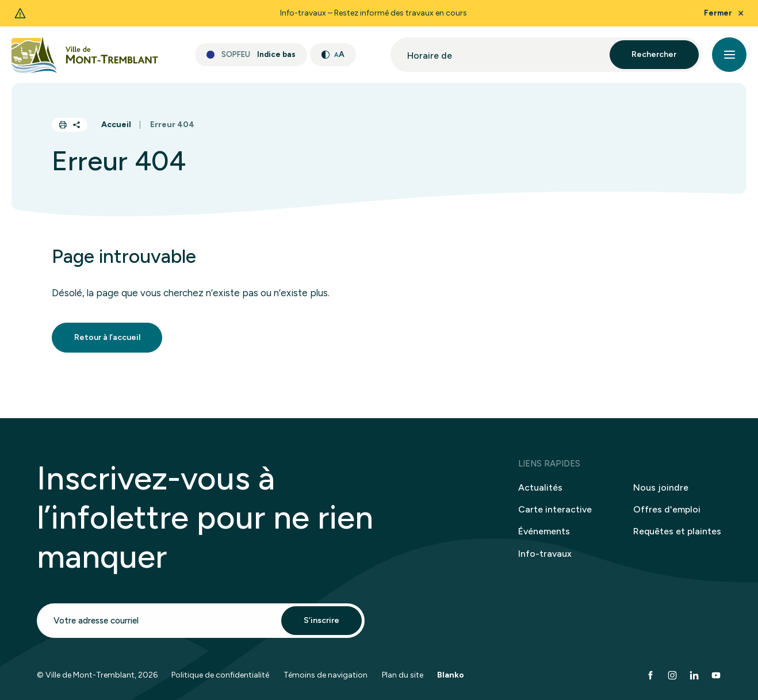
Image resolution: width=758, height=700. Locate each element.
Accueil (116, 125)
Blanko (451, 682)
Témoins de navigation (326, 682)
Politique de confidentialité (220, 682)
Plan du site (403, 682)
